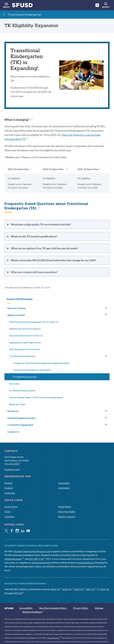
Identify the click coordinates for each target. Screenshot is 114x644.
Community (64, 483)
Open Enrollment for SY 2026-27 (26, 335)
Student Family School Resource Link (33, 551)
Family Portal (11, 507)
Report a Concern (67, 517)
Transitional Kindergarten (25, 15)
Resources (13, 411)
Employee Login (12, 469)
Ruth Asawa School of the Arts (25, 349)
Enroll (7, 512)
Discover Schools (17, 308)
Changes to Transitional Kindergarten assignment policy (41, 363)
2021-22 (91, 589)
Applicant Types (17, 404)
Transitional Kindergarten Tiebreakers (32, 370)
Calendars (9, 517)
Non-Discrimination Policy (53, 608)
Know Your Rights (67, 512)
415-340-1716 (37, 559)
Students (9, 488)
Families (9, 483)
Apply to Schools (16, 315)
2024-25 (56, 589)
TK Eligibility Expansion (25, 377)
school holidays (85, 563)
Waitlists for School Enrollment (25, 329)
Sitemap (99, 608)
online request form (41, 563)
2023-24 (68, 589)
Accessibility (26, 608)
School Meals (65, 507)
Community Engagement (20, 425)
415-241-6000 (13, 464)
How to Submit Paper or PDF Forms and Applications (36, 397)
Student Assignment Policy (22, 418)
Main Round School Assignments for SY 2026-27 (34, 322)
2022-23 (80, 589)
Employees (10, 493)
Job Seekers (64, 488)
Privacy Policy (81, 608)
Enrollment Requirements (22, 390)
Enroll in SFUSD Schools (20, 299)
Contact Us (13, 432)
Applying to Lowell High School (25, 342)
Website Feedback (33, 612)
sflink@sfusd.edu (14, 559)
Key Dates (14, 384)
